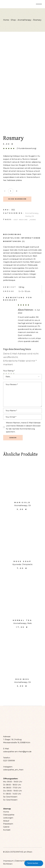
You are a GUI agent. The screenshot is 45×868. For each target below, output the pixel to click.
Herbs (28, 216)
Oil (33, 216)
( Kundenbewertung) (26, 148)
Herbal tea (22, 620)
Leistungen (8, 818)
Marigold (22, 502)
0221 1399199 (9, 761)
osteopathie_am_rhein (13, 770)
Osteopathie (9, 815)
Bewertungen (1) (14, 241)
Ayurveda (17, 564)
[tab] (12, 234)
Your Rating (9, 371)
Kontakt (7, 830)
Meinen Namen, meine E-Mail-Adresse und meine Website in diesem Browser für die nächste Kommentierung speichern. (23, 427)
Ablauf (6, 821)
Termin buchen (34, 863)
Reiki (29, 623)
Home (6, 812)
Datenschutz (21, 861)
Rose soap (22, 561)
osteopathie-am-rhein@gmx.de (17, 752)
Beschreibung (12, 234)
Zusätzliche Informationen (22, 238)
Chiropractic (27, 564)
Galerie (6, 827)
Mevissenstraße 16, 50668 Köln (17, 742)
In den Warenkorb (17, 199)
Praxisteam (8, 824)
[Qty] (11, 191)
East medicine (21, 220)
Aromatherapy (32, 213)
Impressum (8, 861)
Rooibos (23, 679)
